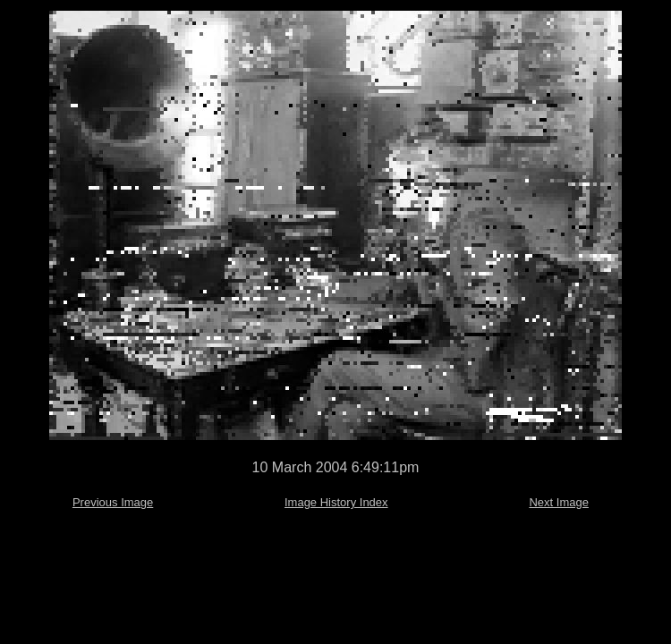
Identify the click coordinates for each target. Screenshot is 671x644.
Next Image (558, 502)
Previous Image (113, 502)
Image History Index (336, 502)
